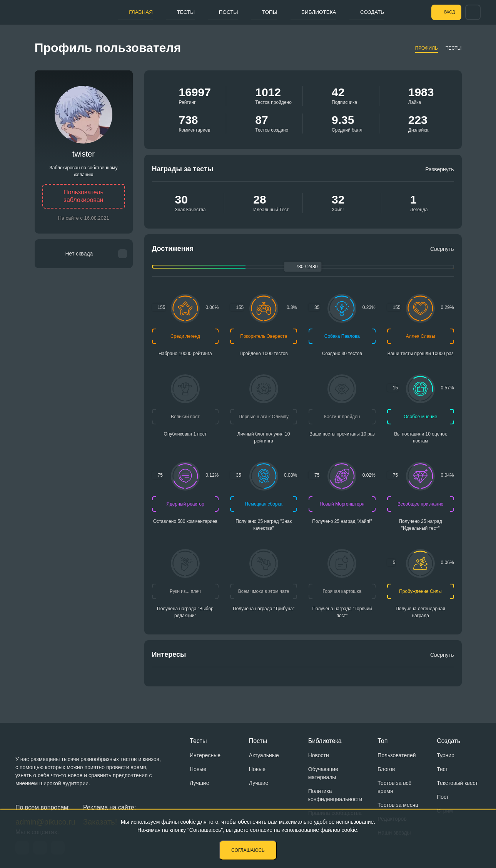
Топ (382, 741)
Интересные (205, 755)
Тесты (177, 12)
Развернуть (439, 169)
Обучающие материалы (323, 773)
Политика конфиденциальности (335, 795)
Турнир (446, 755)
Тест (442, 769)
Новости (319, 755)
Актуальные (264, 755)
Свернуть (442, 249)
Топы (265, 12)
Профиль (427, 48)
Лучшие (199, 783)
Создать (373, 12)
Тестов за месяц (398, 805)
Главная (129, 12)
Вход (446, 12)
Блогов (386, 769)
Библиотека (317, 12)
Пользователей (397, 755)
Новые (198, 769)
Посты (222, 12)
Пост (443, 797)
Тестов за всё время (394, 787)
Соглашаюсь (248, 850)
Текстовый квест (457, 783)
